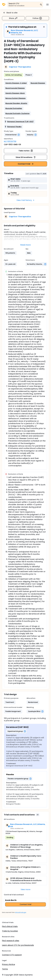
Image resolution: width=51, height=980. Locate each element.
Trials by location (10, 931)
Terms (5, 969)
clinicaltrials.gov (21, 912)
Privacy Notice (8, 964)
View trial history (25, 200)
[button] (16, 83)
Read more (25, 245)
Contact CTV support (12, 955)
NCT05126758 (10, 141)
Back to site (10, 13)
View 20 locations (26, 157)
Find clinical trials (10, 926)
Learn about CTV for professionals (18, 945)
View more (25, 889)
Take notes (26, 151)
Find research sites (11, 941)
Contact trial (26, 164)
